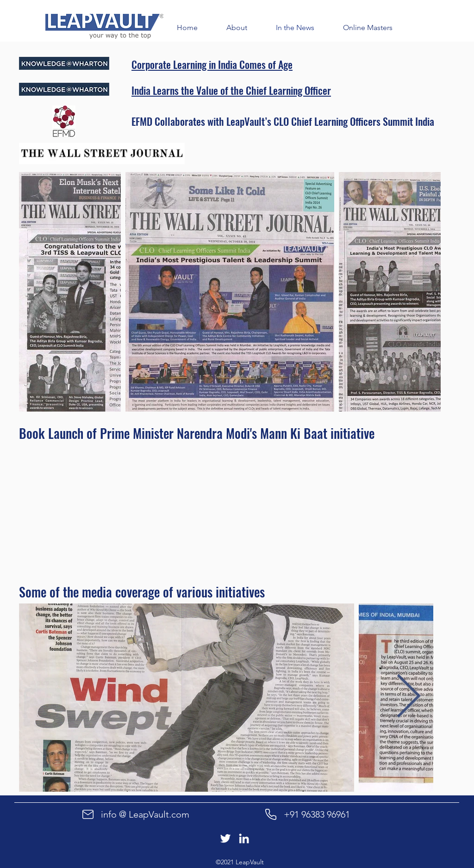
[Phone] (271, 814)
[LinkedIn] (244, 838)
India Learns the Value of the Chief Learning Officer (231, 90)
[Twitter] (225, 838)
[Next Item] (408, 698)
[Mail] (88, 814)
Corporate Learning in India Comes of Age (212, 64)
